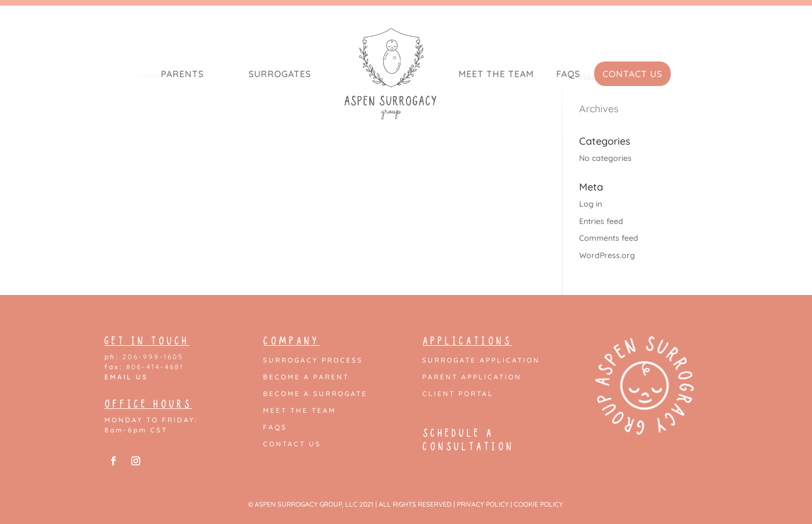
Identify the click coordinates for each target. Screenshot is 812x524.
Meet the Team (496, 74)
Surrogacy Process (313, 360)
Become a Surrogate (315, 394)
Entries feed (601, 221)
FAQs (568, 74)
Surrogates (280, 74)
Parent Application (472, 377)
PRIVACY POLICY (483, 504)
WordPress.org (607, 255)
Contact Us (632, 74)
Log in (591, 204)
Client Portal (458, 394)
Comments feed (609, 238)
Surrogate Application (481, 360)
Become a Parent (306, 377)
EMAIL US (126, 377)
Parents (182, 74)
